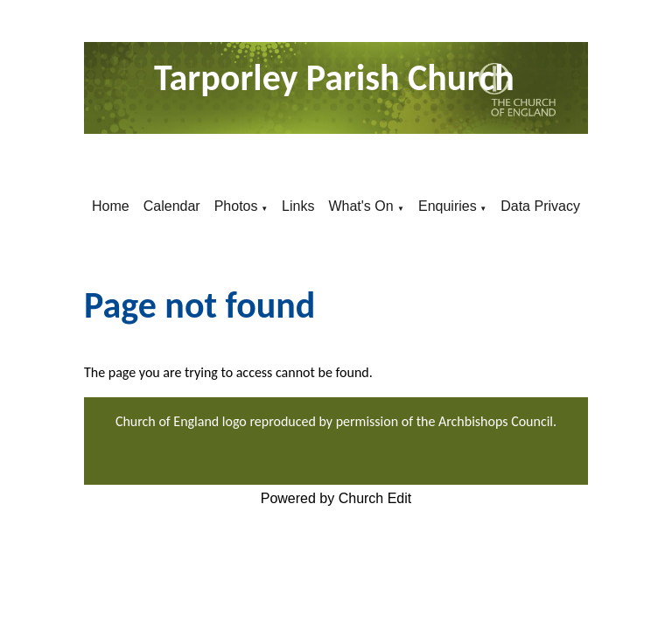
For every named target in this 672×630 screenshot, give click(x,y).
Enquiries (448, 206)
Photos (236, 206)
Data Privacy (540, 206)
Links (298, 206)
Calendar (172, 206)
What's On (363, 206)
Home (111, 206)
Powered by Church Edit (336, 498)
